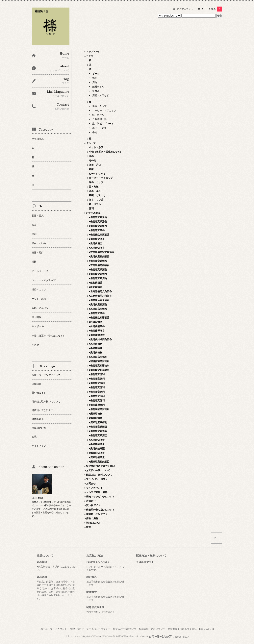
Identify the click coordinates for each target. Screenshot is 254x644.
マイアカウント (185, 9)
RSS (201, 629)
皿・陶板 (94, 187)
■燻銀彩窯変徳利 (98, 422)
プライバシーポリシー (98, 479)
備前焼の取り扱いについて (100, 510)
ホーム (44, 629)
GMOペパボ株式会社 (112, 636)
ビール (96, 74)
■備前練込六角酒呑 (99, 300)
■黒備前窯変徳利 (98, 357)
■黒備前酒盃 (96, 243)
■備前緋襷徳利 (97, 405)
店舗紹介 (91, 501)
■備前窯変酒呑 (97, 230)
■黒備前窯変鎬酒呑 (99, 256)
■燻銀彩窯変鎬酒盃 (99, 462)
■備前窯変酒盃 (97, 239)
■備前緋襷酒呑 (97, 331)
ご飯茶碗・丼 (99, 119)
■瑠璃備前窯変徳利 (99, 361)
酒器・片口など (101, 95)
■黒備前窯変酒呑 (98, 304)
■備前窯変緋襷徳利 (99, 366)
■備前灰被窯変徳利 (99, 409)
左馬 (89, 527)
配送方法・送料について (99, 475)
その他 (92, 160)
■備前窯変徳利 (97, 374)
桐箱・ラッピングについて (100, 496)
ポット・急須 (99, 128)
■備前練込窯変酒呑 (99, 235)
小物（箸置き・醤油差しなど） (106, 152)
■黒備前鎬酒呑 (97, 248)
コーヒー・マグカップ (104, 110)
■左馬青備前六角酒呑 (100, 291)
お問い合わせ (77, 629)
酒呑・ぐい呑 (96, 200)
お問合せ (91, 483)
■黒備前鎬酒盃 (97, 440)
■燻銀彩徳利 (96, 414)
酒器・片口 (95, 165)
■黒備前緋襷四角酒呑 (100, 339)
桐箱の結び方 (93, 523)
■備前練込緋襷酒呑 (99, 318)
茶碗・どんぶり (97, 195)
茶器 (91, 156)
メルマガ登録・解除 (97, 492)
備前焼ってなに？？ (97, 514)
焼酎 (91, 169)
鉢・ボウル (98, 115)
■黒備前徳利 (96, 344)
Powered (164, 636)
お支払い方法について (98, 470)
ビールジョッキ (97, 173)
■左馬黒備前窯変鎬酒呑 (102, 252)
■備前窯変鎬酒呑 (98, 261)
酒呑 (95, 82)
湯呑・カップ (99, 106)
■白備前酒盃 (96, 322)
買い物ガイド (93, 505)
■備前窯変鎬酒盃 (98, 427)
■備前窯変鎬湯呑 (98, 217)
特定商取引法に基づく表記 (100, 466)
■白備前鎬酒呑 (97, 326)
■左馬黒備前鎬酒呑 (99, 265)
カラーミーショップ (74, 636)
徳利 (95, 78)
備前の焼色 (92, 518)
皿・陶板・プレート (103, 124)
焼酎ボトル (98, 87)
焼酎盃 (96, 91)
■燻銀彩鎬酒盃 (97, 453)
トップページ (93, 52)
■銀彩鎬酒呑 (96, 283)
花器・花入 (95, 191)
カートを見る (212, 9)
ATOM (210, 629)
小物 (95, 132)
